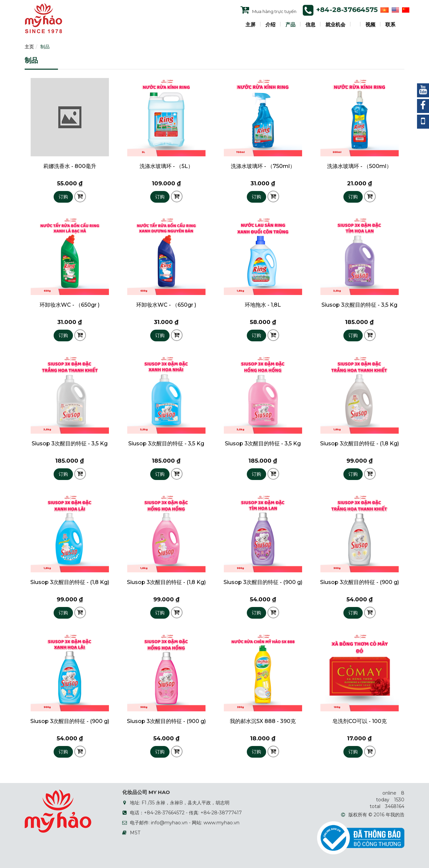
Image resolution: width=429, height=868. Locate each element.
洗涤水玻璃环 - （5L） (166, 166)
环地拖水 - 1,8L (263, 305)
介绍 (270, 25)
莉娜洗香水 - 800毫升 (70, 166)
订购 (63, 197)
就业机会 (335, 25)
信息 (310, 25)
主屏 (250, 25)
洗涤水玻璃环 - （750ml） (263, 166)
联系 (390, 25)
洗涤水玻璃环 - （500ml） (359, 166)
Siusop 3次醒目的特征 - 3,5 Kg (359, 305)
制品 (45, 47)
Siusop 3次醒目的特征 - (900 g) (263, 582)
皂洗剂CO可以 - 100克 (360, 721)
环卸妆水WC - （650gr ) (70, 305)
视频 (370, 25)
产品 (290, 25)
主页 (29, 47)
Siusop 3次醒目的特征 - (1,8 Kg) (360, 443)
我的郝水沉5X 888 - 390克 (263, 721)
